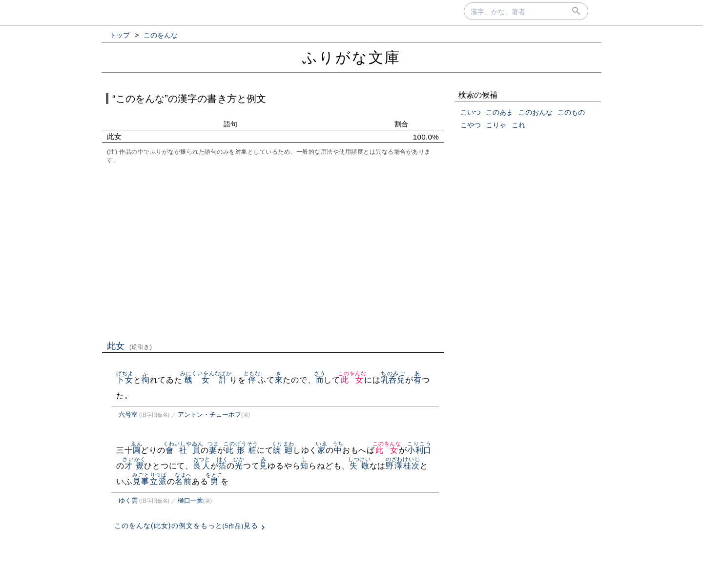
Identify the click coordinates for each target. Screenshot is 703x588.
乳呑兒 (393, 380)
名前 (183, 481)
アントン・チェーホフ (209, 415)
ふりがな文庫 (351, 57)
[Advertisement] (273, 251)
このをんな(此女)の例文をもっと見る (186, 526)
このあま (499, 112)
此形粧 (241, 450)
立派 (158, 481)
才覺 (134, 466)
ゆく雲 (128, 500)
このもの (571, 112)
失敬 (360, 466)
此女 (130, 346)
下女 (125, 380)
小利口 (419, 450)
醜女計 (206, 380)
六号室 (128, 415)
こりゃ (496, 125)
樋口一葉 (190, 500)
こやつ (471, 125)
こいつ (471, 112)
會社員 (183, 450)
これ (518, 125)
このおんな (536, 112)
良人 (202, 466)
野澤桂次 (403, 466)
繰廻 (283, 450)
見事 (141, 481)
